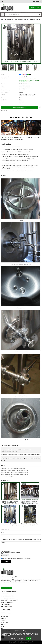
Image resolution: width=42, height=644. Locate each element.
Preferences (24, 641)
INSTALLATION (4, 622)
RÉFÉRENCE (3, 618)
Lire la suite (6, 588)
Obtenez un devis (35, 7)
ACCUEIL (3, 612)
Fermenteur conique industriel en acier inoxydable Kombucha (14, 470)
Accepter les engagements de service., (16, 558)
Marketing (30, 641)
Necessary (12, 641)
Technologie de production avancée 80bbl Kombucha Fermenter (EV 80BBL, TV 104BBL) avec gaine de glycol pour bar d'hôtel (10, 525)
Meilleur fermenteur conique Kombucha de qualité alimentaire (14, 472)
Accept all (29, 638)
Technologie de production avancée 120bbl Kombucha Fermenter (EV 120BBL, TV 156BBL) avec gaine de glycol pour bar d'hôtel (10, 502)
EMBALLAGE (4, 620)
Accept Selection (21, 638)
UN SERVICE (4, 625)
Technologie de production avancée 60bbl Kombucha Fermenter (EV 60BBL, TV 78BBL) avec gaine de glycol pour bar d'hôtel (30, 525)
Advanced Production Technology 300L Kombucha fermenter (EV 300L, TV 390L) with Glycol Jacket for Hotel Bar (29, 80)
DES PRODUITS (4, 616)
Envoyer (6, 561)
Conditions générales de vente (25, 558)
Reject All (13, 638)
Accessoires (5, 555)
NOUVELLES (4, 627)
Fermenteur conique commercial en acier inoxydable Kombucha (15, 475)
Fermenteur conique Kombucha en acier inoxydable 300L (13, 468)
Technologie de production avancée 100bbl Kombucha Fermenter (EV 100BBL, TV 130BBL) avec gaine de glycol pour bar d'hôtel (30, 502)
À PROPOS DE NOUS (6, 614)
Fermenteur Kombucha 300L (7, 477)
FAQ (2, 629)
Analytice (18, 641)
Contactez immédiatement (19, 107)
